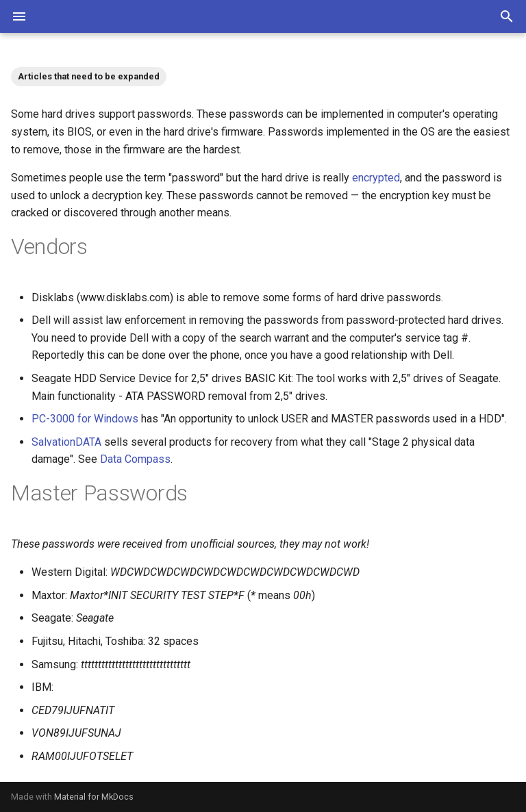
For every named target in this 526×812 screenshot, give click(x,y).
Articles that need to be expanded (89, 76)
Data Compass (135, 459)
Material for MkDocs (94, 797)
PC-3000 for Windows (85, 419)
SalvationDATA (66, 442)
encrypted (376, 178)
